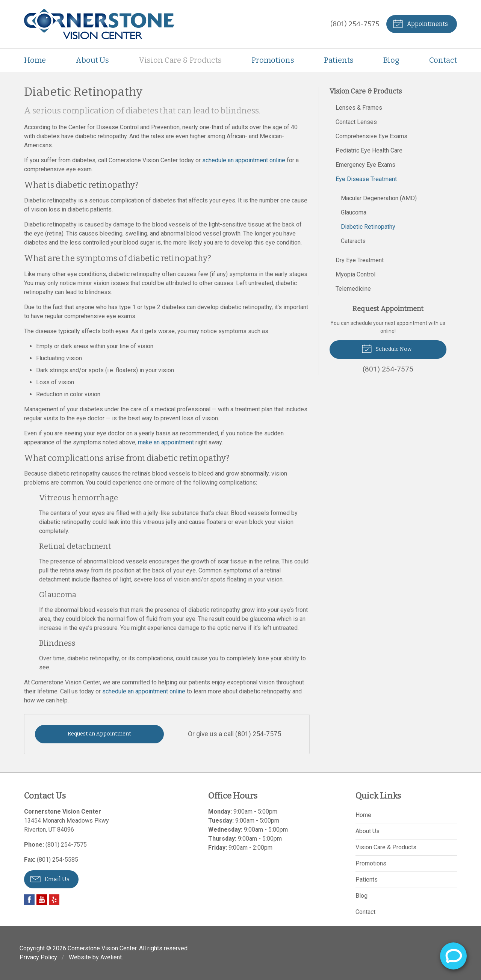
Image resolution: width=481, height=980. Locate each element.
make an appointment (166, 442)
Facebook (29, 900)
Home (35, 60)
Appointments (420, 23)
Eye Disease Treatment (366, 179)
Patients (339, 60)
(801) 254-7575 (355, 24)
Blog (391, 60)
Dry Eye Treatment (360, 260)
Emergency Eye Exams (365, 165)
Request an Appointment (99, 734)
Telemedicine (353, 289)
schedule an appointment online (244, 160)
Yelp (54, 900)
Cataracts (353, 241)
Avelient (111, 957)
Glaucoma (354, 212)
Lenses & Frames (359, 108)
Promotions (273, 60)
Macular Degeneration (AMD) (379, 198)
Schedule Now (386, 348)
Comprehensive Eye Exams (371, 136)
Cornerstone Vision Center (102, 948)
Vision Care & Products (180, 60)
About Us (92, 60)
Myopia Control (355, 274)
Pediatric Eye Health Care (369, 150)
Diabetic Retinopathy (368, 227)
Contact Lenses (356, 122)
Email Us (50, 879)
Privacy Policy (38, 957)
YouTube (42, 900)
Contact (443, 60)
